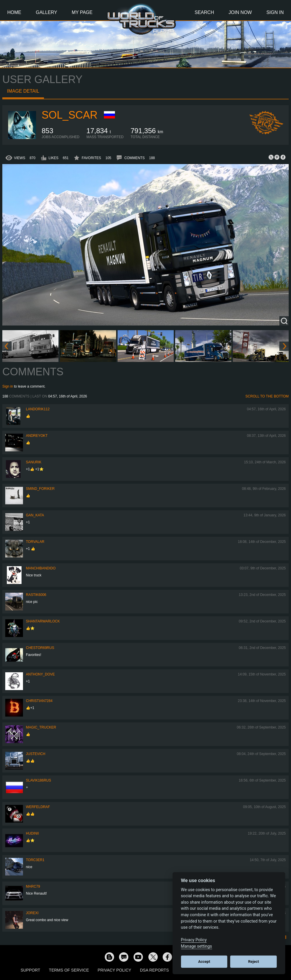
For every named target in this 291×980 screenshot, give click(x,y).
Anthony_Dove (40, 674)
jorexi (32, 913)
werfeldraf (38, 807)
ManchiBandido (41, 568)
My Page (82, 12)
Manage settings (197, 946)
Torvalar (35, 542)
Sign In (275, 12)
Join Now (240, 12)
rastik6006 (36, 595)
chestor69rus (40, 648)
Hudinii (32, 833)
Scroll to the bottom (267, 396)
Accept (204, 961)
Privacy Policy (115, 970)
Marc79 (33, 886)
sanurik (34, 462)
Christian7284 (39, 701)
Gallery (47, 12)
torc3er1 (35, 860)
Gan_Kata (35, 515)
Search (204, 12)
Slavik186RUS (39, 780)
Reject (254, 961)
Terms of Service (69, 970)
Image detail (23, 91)
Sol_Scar (70, 115)
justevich (36, 754)
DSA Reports (154, 970)
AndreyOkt (37, 436)
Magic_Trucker (41, 727)
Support (30, 970)
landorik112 (38, 409)
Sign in (8, 386)
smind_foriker (40, 489)
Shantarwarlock (43, 621)
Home (14, 12)
